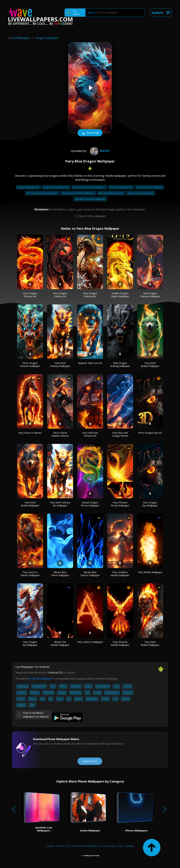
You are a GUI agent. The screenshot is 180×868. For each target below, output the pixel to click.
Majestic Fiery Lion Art (90, 363)
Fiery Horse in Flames (30, 433)
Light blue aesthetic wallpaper (90, 199)
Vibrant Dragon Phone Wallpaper (90, 504)
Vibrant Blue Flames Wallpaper (90, 574)
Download (90, 133)
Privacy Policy (107, 846)
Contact (51, 846)
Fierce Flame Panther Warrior (60, 434)
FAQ (121, 846)
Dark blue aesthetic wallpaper (42, 193)
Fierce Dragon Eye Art (150, 433)
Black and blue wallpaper (141, 193)
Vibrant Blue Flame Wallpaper (60, 574)
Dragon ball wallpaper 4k (56, 187)
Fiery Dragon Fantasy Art (60, 295)
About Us (63, 846)
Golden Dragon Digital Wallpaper (120, 295)
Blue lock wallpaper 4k (121, 187)
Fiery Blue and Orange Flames (120, 434)
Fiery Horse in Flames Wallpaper (30, 574)
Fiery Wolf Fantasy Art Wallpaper (60, 504)
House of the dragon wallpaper (89, 187)
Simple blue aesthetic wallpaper (78, 193)
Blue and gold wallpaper (111, 193)
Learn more (90, 761)
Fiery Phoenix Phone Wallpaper (120, 504)
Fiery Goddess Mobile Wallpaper (120, 574)
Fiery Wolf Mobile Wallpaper (150, 365)
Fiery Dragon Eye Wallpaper (150, 504)
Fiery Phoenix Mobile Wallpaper (120, 643)
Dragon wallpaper (47, 38)
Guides (130, 846)
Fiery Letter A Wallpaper (90, 642)
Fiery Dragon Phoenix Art (30, 295)
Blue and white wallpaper (149, 187)
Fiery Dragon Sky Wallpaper (30, 643)
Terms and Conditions (84, 846)
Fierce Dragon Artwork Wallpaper (30, 365)
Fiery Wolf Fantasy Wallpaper (60, 365)
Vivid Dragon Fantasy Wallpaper (150, 295)
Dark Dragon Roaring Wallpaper (120, 365)
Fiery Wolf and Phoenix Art (90, 434)
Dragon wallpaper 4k (28, 187)
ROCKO (99, 151)
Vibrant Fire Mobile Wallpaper (60, 643)
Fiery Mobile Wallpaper (150, 572)
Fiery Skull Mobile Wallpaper (150, 643)
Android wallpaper (41, 679)
